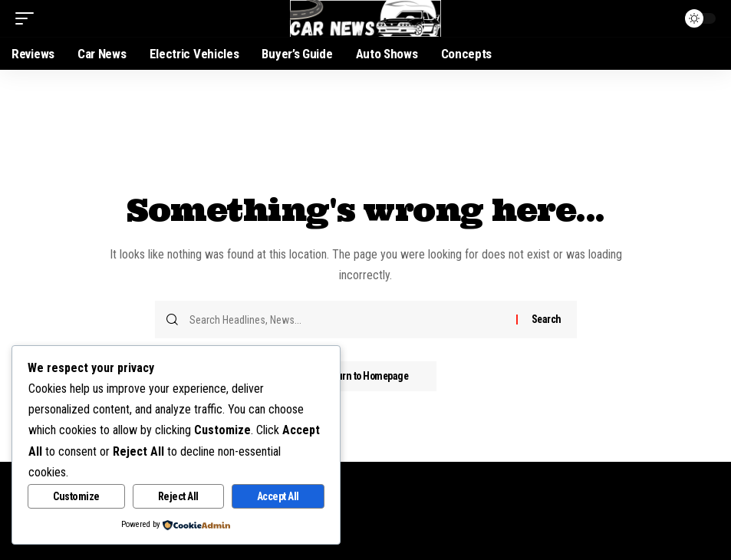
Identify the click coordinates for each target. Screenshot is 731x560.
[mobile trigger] (28, 18)
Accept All (278, 496)
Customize (76, 496)
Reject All (178, 496)
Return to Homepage (366, 377)
